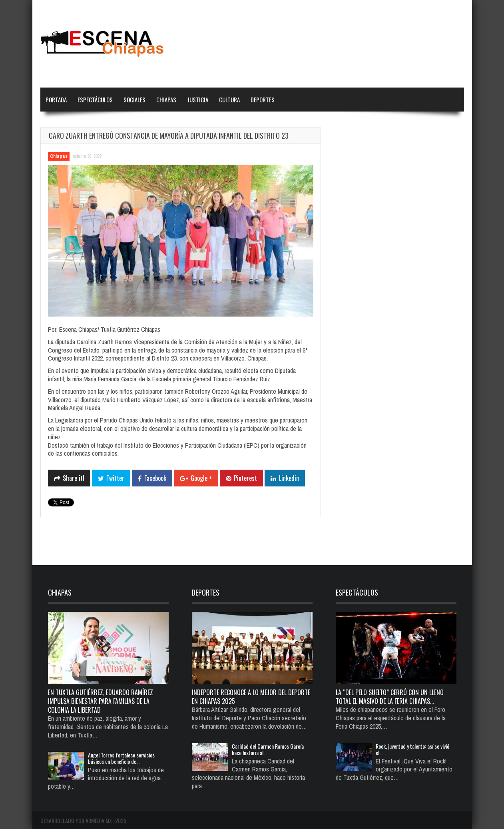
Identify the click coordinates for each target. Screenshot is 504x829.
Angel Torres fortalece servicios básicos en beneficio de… (121, 758)
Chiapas (166, 100)
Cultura (229, 100)
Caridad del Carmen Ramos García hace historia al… (268, 749)
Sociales (134, 100)
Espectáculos (95, 100)
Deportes (263, 100)
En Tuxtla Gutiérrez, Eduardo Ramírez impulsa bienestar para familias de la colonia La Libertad (101, 701)
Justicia (198, 100)
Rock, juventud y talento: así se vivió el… (412, 749)
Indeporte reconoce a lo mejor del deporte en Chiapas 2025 (251, 697)
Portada (56, 100)
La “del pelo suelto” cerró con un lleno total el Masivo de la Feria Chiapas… (390, 697)
